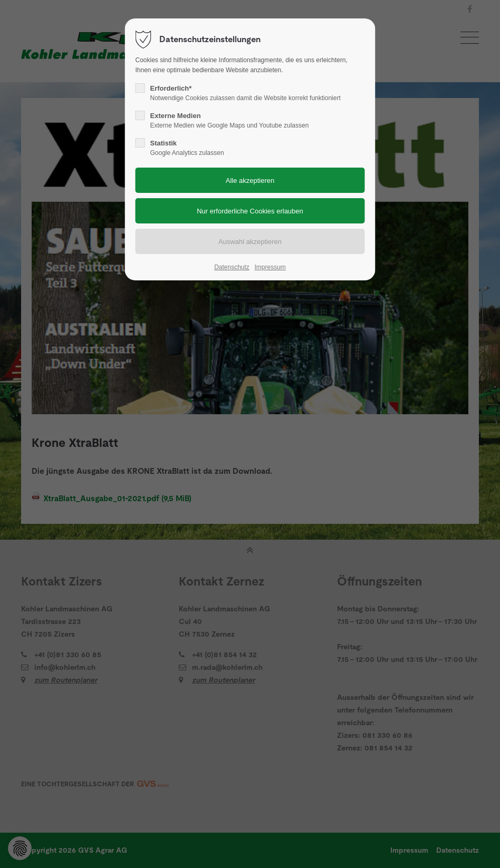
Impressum (270, 267)
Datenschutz (232, 267)
